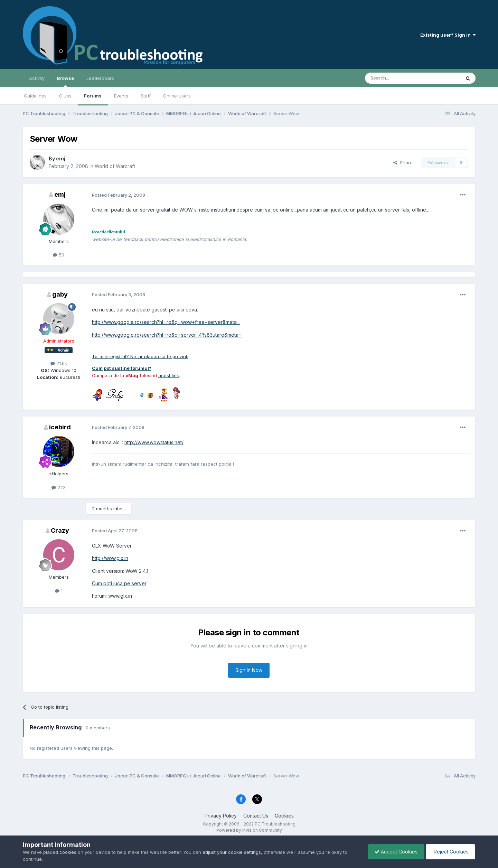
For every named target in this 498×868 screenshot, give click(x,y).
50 (59, 255)
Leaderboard (100, 78)
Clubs (65, 96)
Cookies (284, 816)
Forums (93, 96)
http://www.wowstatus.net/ (154, 442)
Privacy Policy (221, 816)
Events (121, 96)
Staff (146, 96)
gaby (60, 294)
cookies (68, 852)
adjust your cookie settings (232, 852)
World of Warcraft (115, 166)
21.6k (59, 363)
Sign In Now (249, 670)
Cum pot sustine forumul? (122, 368)
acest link (169, 375)
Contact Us (256, 816)
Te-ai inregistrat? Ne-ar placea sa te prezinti (140, 356)
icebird (60, 427)
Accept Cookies (394, 852)
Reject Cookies (450, 852)
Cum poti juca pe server (119, 583)
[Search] (395, 78)
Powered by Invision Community (249, 830)
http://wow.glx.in (110, 558)
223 (59, 487)
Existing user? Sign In (448, 35)
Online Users (177, 96)
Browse (65, 81)
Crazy (60, 530)
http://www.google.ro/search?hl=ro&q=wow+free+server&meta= (166, 322)
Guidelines (35, 96)
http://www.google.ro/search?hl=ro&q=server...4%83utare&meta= (167, 335)
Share (403, 162)
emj (61, 158)
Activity (37, 78)
